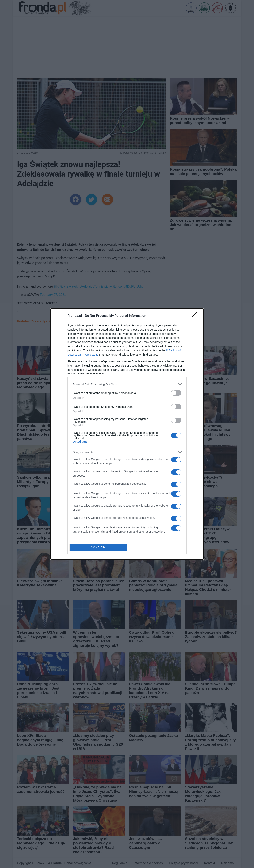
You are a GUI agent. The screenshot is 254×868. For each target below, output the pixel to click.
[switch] (176, 393)
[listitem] (127, 384)
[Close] (196, 316)
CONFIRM (98, 547)
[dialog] (127, 434)
